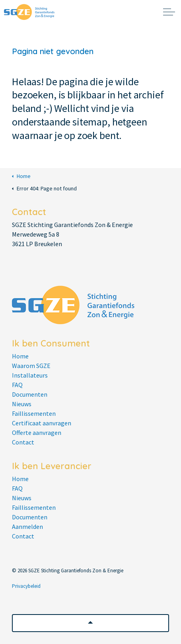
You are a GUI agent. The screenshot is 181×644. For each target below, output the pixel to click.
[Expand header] (169, 12)
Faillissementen (34, 413)
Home (21, 176)
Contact (23, 442)
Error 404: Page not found (44, 189)
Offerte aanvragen (37, 433)
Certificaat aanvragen (42, 423)
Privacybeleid (26, 586)
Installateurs (30, 375)
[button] (90, 623)
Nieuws (22, 404)
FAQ (17, 385)
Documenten (30, 394)
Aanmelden (27, 527)
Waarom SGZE (31, 366)
